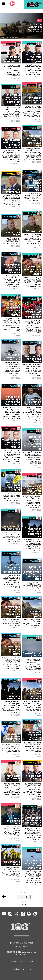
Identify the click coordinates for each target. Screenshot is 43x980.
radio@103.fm (21, 947)
